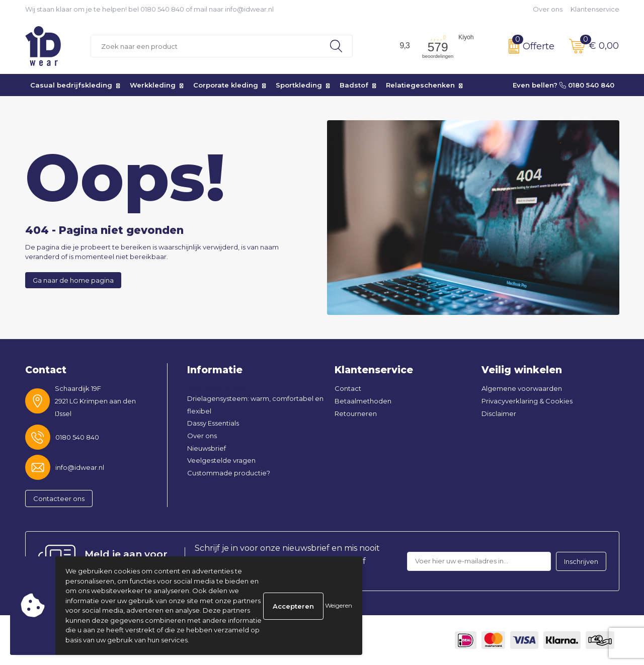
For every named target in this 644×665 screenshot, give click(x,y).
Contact (348, 388)
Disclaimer (499, 413)
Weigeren (339, 605)
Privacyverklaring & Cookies (527, 401)
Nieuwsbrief (207, 448)
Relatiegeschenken (420, 85)
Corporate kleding (226, 85)
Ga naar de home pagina (73, 280)
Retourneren (356, 413)
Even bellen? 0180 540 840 (563, 85)
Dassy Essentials (213, 423)
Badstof (354, 85)
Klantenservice (595, 9)
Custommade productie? (229, 473)
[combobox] (206, 46)
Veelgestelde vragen (221, 460)
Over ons (548, 9)
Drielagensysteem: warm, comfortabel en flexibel (255, 405)
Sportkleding (299, 85)
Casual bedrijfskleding (71, 85)
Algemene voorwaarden (522, 388)
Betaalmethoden (363, 401)
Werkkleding (153, 85)
